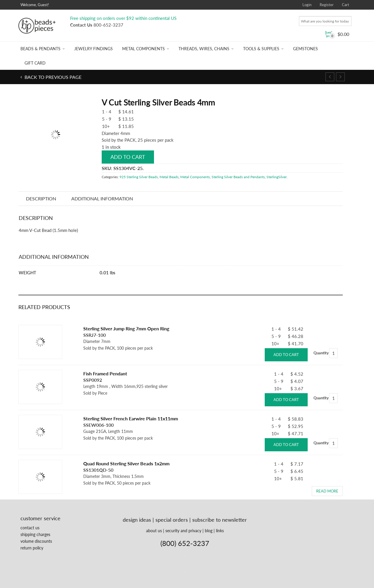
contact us (30, 528)
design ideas (137, 520)
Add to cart (128, 157)
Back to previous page (52, 77)
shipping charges (35, 534)
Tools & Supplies (261, 49)
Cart (346, 5)
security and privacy (183, 531)
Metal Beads (169, 177)
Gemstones (305, 49)
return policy (32, 548)
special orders (172, 520)
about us (154, 531)
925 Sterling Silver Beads (139, 177)
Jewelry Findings (93, 49)
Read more (327, 491)
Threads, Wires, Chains (204, 49)
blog (209, 531)
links (220, 531)
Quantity (321, 353)
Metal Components (143, 49)
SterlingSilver (277, 177)
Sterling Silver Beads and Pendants (238, 177)
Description (41, 198)
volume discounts (36, 541)
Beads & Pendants (40, 49)
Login (307, 5)
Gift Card (35, 63)
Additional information (102, 198)
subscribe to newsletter (220, 520)
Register (327, 5)
